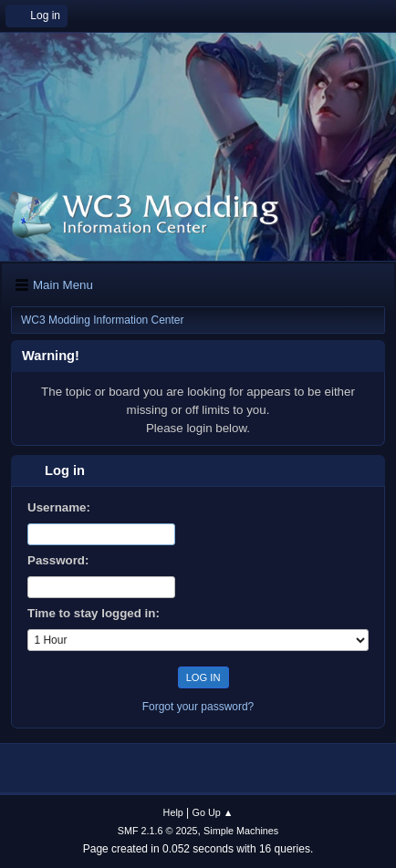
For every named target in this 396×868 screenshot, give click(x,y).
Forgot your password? (198, 707)
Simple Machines (241, 831)
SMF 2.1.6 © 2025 (158, 831)
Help (173, 812)
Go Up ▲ (213, 812)
